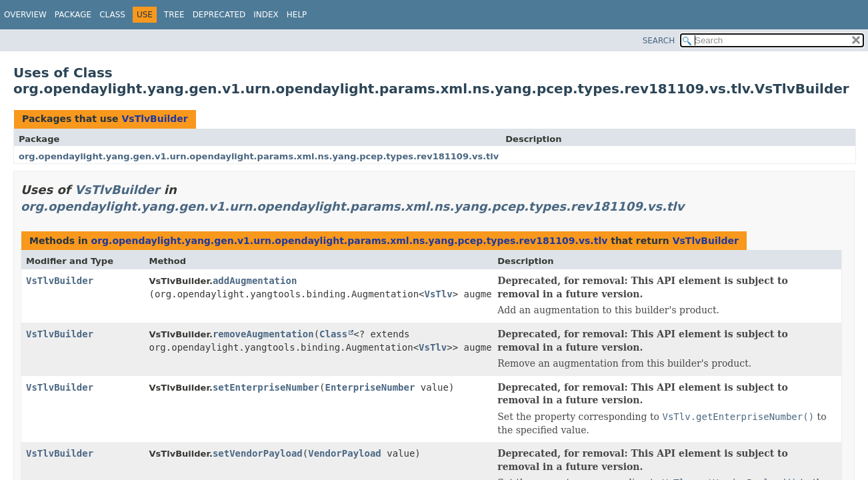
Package (73, 15)
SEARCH (659, 41)
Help (297, 15)
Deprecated (219, 15)
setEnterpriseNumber (266, 387)
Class (112, 15)
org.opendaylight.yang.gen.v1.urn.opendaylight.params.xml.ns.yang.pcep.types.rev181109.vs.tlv (259, 156)
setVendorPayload (258, 453)
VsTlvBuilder (154, 119)
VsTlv (439, 294)
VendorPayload (345, 453)
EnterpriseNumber (370, 387)
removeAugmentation (263, 334)
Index (266, 15)
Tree (174, 15)
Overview (25, 15)
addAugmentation (255, 281)
